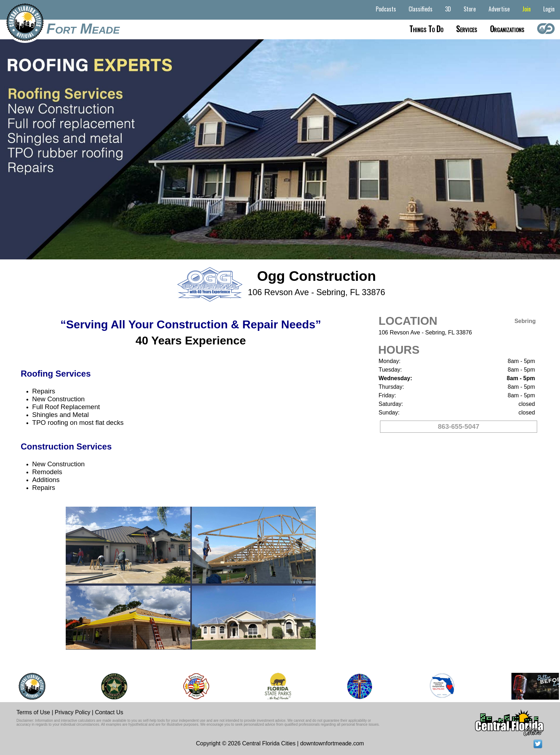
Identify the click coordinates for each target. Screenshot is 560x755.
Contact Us (109, 712)
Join (526, 9)
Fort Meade (83, 29)
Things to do (426, 29)
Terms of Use (33, 712)
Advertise (499, 9)
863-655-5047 (459, 426)
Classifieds (421, 9)
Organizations (507, 29)
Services (467, 29)
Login (549, 9)
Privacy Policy (72, 712)
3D (448, 9)
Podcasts (386, 9)
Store (470, 9)
